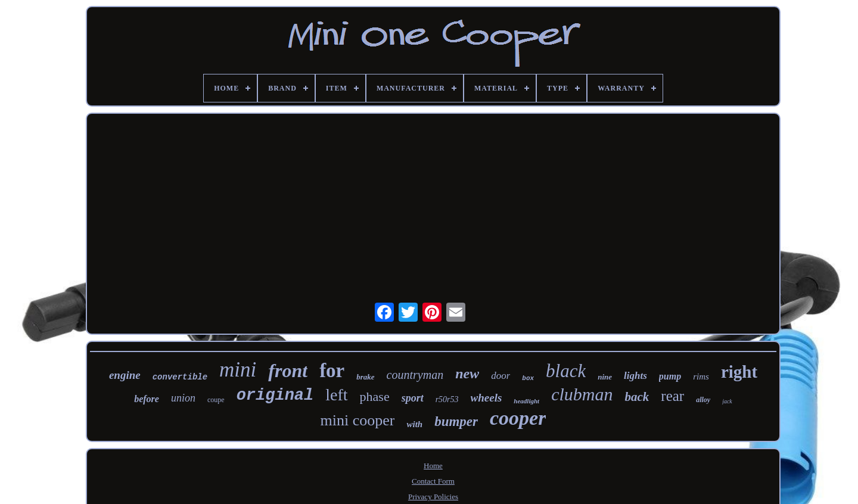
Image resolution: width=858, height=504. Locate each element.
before (147, 399)
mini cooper (358, 420)
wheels (486, 398)
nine (605, 377)
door (500, 376)
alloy (703, 400)
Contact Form (433, 481)
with (414, 424)
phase (375, 396)
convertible (180, 377)
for (332, 371)
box (528, 378)
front (288, 371)
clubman (582, 394)
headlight (526, 401)
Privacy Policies (433, 497)
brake (365, 377)
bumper (456, 421)
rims (701, 377)
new (467, 374)
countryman (415, 375)
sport (413, 398)
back (637, 397)
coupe (216, 400)
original (275, 396)
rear (672, 396)
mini (238, 370)
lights (635, 376)
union (183, 398)
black (566, 371)
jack (727, 401)
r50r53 (447, 399)
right (739, 372)
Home (433, 466)
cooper (518, 418)
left (336, 395)
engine (125, 375)
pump (670, 376)
